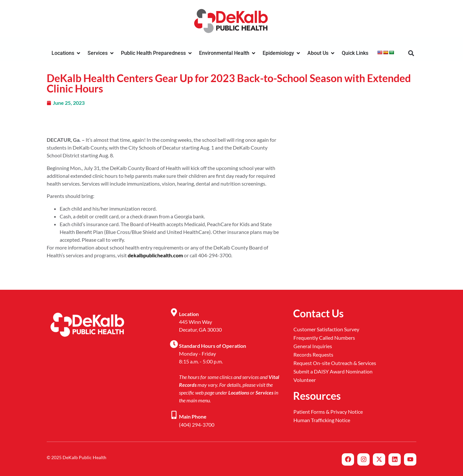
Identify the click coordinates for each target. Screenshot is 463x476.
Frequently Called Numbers (324, 338)
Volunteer (305, 380)
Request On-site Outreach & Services (335, 363)
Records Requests (313, 354)
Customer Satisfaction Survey (326, 329)
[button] (411, 53)
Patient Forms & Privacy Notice (328, 412)
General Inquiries (313, 346)
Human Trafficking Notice (322, 420)
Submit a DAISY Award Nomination (333, 371)
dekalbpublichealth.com (155, 255)
